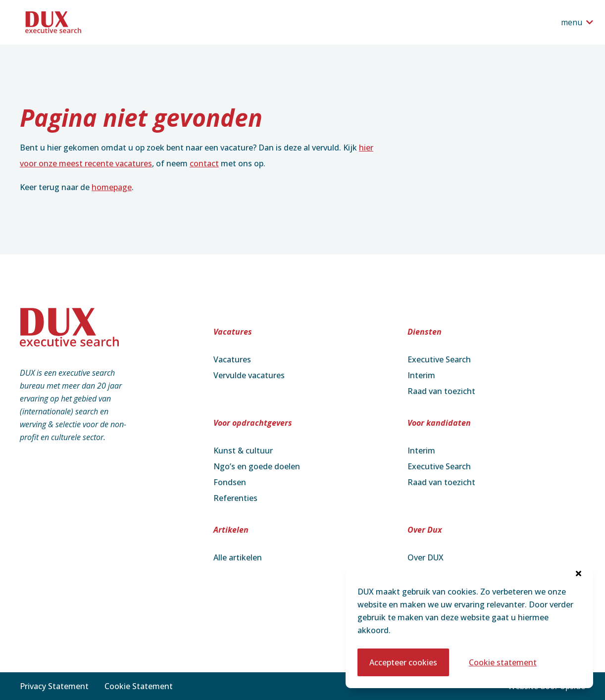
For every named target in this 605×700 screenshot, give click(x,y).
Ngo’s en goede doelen (257, 466)
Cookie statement (503, 662)
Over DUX (426, 557)
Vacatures (232, 359)
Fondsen (230, 482)
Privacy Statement (54, 686)
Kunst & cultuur (243, 450)
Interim (421, 375)
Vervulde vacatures (249, 375)
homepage (112, 187)
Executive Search (439, 359)
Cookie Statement (139, 686)
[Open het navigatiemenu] (577, 22)
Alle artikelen (238, 557)
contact (204, 163)
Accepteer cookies (403, 662)
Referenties (235, 498)
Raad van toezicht (441, 391)
